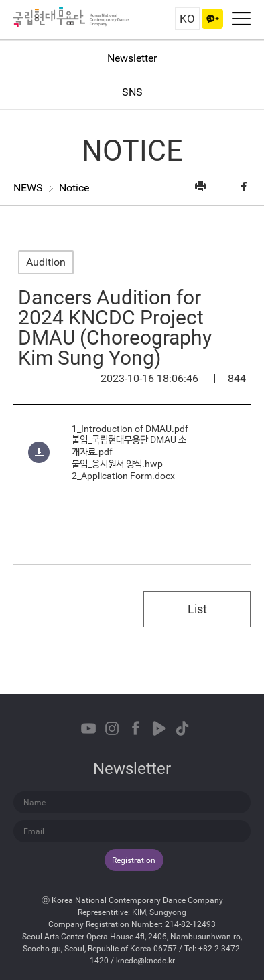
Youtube (88, 728)
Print (208, 186)
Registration (134, 860)
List (197, 609)
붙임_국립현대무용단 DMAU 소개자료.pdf (129, 446)
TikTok (182, 728)
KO (187, 19)
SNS (132, 92)
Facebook (237, 186)
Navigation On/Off (241, 19)
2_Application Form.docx (123, 476)
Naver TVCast (159, 728)
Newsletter (132, 58)
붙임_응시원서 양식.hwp (117, 464)
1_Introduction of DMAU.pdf (130, 429)
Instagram (112, 728)
